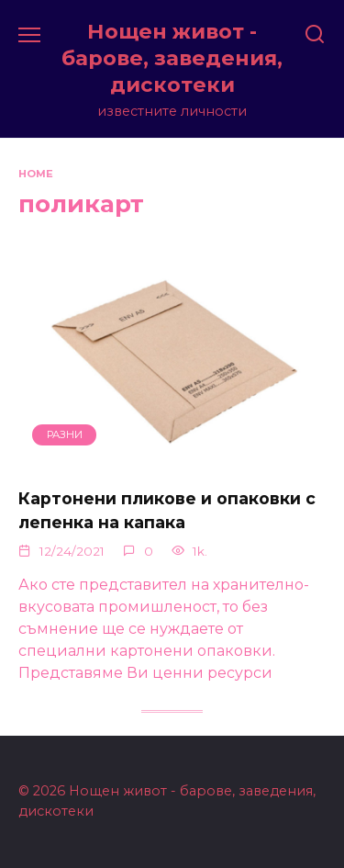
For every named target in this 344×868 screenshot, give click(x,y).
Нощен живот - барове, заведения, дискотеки (172, 58)
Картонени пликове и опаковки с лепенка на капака (167, 510)
